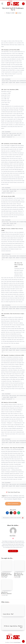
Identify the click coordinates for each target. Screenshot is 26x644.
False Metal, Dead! (12, 492)
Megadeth (15, 499)
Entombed (13, 497)
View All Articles (13, 551)
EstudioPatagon (17, 642)
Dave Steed (4, 497)
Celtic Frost (21, 496)
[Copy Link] (13, 518)
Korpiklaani (10, 499)
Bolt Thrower (9, 496)
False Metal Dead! (20, 497)
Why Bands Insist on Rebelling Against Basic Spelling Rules (7, 575)
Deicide (9, 497)
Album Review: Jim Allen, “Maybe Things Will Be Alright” (19, 575)
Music (19, 492)
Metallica (20, 499)
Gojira (6, 499)
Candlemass (16, 496)
